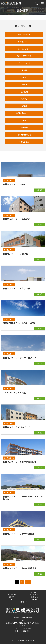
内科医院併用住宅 (24, 135)
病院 (24, 120)
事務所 (24, 85)
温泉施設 (24, 92)
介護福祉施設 (24, 142)
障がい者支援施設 (24, 56)
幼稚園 (24, 106)
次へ (28, 582)
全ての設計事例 (24, 34)
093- (21, 628)
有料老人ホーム (24, 42)
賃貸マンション (24, 49)
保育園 (24, 70)
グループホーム (24, 63)
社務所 (24, 99)
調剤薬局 (24, 127)
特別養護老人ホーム (24, 113)
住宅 (24, 77)
